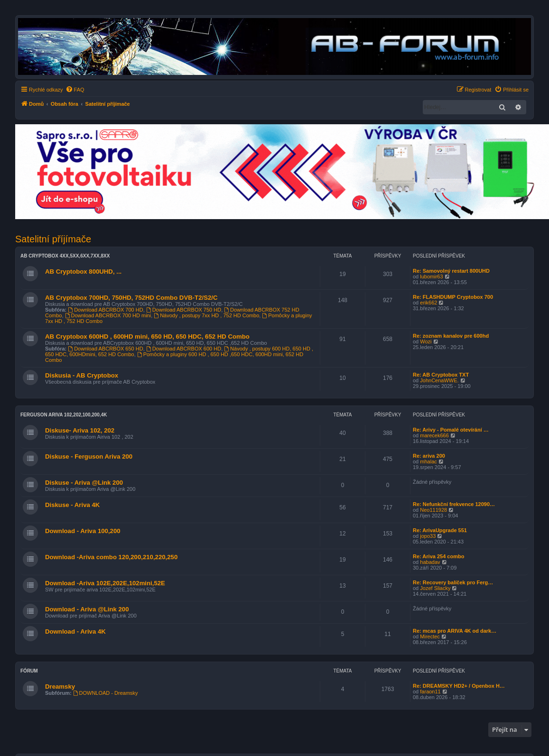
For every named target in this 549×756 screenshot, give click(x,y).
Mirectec (430, 636)
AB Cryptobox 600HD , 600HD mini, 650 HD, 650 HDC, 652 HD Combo (147, 337)
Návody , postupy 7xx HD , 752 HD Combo (206, 315)
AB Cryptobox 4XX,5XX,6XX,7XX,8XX (65, 256)
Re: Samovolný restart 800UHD (451, 271)
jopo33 (428, 536)
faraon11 (430, 691)
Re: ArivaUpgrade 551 (440, 530)
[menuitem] (75, 90)
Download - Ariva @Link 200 (87, 609)
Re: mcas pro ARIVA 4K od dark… (455, 631)
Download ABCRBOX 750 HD (184, 310)
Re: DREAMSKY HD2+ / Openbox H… (459, 686)
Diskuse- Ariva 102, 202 (80, 430)
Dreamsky (60, 687)
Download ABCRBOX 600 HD (184, 349)
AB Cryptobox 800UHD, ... (83, 272)
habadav (430, 562)
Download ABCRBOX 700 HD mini (108, 315)
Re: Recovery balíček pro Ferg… (453, 582)
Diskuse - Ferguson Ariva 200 (89, 456)
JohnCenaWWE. (439, 380)
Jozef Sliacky (435, 588)
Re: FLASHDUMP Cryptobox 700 (453, 297)
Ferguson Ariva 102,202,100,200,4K (64, 415)
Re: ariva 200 (429, 456)
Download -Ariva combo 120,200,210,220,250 (111, 557)
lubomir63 (431, 277)
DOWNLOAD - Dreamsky (106, 693)
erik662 (428, 303)
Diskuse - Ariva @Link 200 (84, 483)
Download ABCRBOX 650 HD (105, 349)
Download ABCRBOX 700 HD (105, 310)
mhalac (428, 461)
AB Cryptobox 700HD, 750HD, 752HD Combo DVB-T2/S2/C (131, 298)
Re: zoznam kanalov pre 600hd (451, 336)
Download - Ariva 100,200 (83, 531)
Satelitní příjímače (53, 239)
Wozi (426, 341)
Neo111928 (433, 510)
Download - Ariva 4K (75, 632)
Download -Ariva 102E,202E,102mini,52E (105, 583)
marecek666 (434, 435)
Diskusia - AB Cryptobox (82, 375)
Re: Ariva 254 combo (438, 556)
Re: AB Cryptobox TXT (441, 375)
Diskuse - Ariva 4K (72, 505)
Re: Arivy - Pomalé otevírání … (451, 430)
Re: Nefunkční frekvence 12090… (454, 504)
